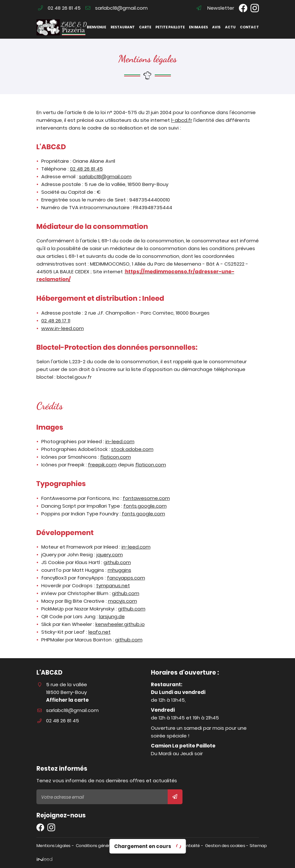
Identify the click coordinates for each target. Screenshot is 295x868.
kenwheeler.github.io (120, 624)
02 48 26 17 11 (56, 321)
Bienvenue (96, 27)
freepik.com (102, 465)
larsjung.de (112, 616)
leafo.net (99, 632)
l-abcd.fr (182, 120)
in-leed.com (120, 441)
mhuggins (119, 570)
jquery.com (110, 555)
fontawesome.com (146, 498)
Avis (216, 27)
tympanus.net (113, 585)
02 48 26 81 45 (86, 169)
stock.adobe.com (132, 449)
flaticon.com (116, 457)
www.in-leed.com (63, 328)
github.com (117, 562)
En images (198, 27)
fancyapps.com (126, 578)
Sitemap (258, 846)
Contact (249, 27)
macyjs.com (123, 601)
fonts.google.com (145, 506)
